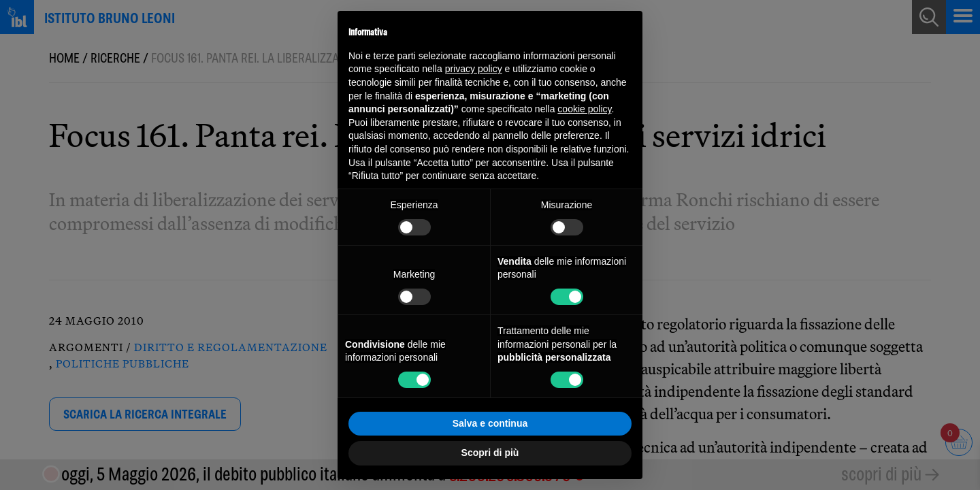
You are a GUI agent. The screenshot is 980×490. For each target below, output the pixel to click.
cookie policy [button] (584, 109)
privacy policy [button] (474, 69)
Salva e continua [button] (490, 423)
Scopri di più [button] (490, 453)
